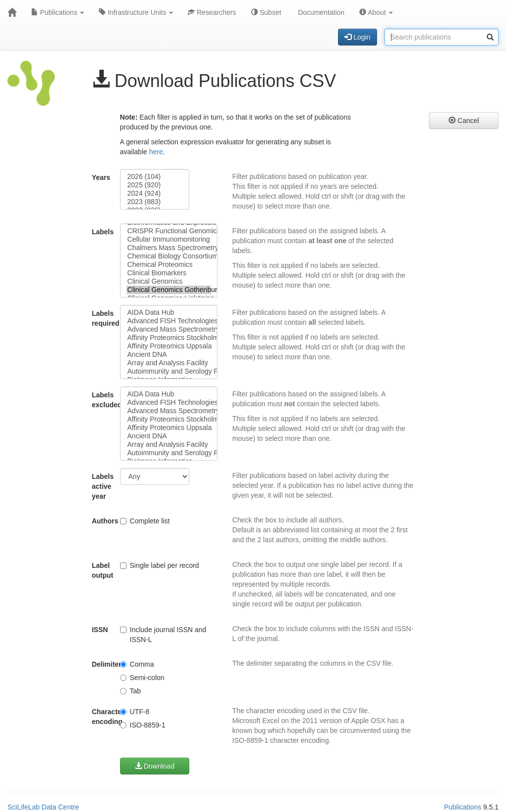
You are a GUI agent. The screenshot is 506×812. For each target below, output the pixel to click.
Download (155, 766)
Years (101, 177)
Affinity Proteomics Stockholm (169, 338)
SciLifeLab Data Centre (43, 807)
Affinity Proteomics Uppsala (169, 346)
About (376, 12)
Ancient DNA (169, 355)
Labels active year (102, 486)
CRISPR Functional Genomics (169, 231)
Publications (58, 12)
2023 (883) (155, 202)
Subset (266, 12)
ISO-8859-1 (143, 725)
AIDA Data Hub (169, 313)
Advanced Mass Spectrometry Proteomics (169, 329)
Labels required (102, 318)
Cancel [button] (464, 121)
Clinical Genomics (169, 281)
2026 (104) (155, 177)
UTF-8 (135, 712)
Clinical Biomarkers (169, 273)
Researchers (212, 12)
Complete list (145, 521)
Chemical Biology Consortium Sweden (169, 256)
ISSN (100, 630)
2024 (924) (155, 193)
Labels (102, 232)
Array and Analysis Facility (169, 363)
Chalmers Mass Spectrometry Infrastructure (169, 248)
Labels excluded (102, 400)
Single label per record (160, 565)
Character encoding (102, 717)
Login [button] (357, 37)
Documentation (320, 12)
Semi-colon (142, 678)
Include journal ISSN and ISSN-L (163, 635)
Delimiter (102, 664)
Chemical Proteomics (169, 265)
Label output (102, 570)
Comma (137, 664)
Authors (102, 521)
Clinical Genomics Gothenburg (169, 290)
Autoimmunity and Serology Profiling (169, 371)
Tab (131, 691)
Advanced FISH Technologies (169, 321)
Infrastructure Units (136, 12)
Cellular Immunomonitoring (169, 239)
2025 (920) (155, 185)
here (156, 152)
